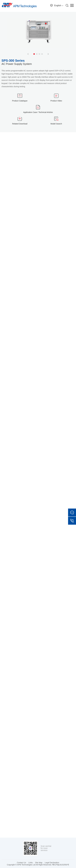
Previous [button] (28, 54)
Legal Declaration (52, 863)
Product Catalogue (20, 101)
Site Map (39, 863)
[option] (38, 35)
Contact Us (21, 863)
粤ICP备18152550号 (61, 865)
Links (31, 863)
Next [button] (48, 54)
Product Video (56, 101)
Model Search (56, 124)
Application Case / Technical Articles (38, 112)
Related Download (20, 124)
